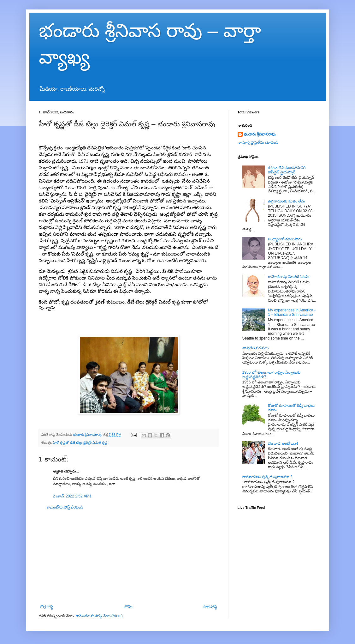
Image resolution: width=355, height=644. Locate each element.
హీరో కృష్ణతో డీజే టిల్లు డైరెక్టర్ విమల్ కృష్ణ (80, 442)
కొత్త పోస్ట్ (47, 607)
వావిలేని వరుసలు (255, 348)
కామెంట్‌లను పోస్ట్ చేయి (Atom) (99, 616)
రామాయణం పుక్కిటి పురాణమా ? (267, 477)
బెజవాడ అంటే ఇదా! (283, 443)
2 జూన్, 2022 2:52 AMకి (72, 496)
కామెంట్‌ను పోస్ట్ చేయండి (65, 507)
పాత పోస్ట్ (210, 607)
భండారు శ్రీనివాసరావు (260, 134)
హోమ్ (128, 607)
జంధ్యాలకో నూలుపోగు (285, 239)
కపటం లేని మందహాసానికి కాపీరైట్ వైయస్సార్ (287, 170)
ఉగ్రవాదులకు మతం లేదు (286, 201)
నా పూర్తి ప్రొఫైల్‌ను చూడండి (258, 142)
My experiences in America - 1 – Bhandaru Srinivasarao (292, 312)
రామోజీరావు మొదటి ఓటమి (289, 277)
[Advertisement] (129, 557)
